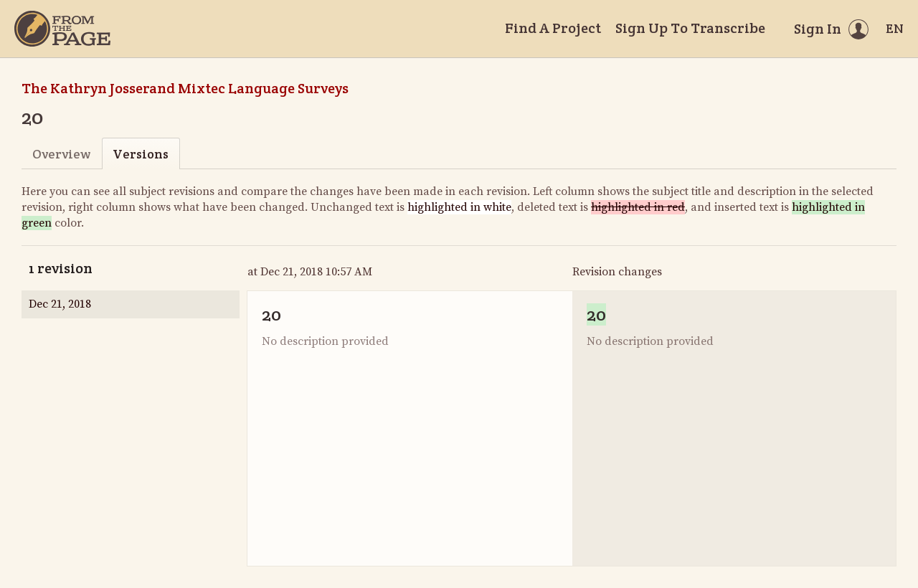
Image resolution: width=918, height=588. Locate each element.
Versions (141, 154)
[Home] (62, 29)
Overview (61, 154)
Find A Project (553, 28)
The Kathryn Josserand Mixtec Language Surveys (185, 88)
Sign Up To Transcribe (690, 28)
